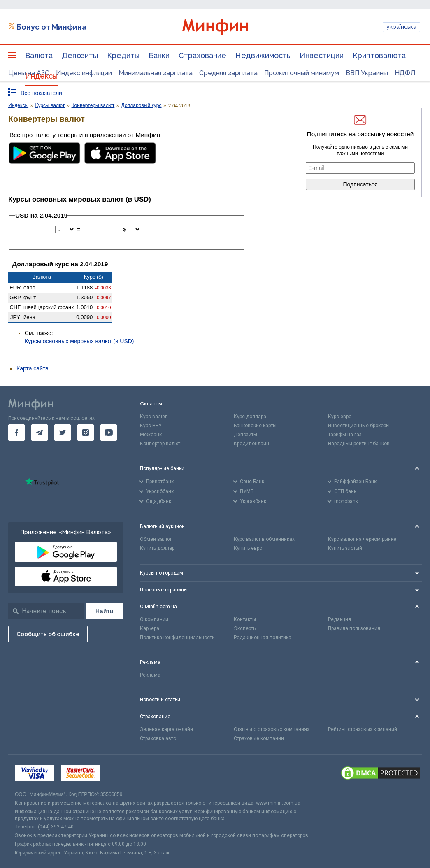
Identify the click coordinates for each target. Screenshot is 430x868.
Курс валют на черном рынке (362, 539)
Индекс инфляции (84, 73)
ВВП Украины (367, 73)
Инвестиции (322, 55)
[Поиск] (104, 611)
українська (401, 27)
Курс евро (340, 417)
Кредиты (123, 55)
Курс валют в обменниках (264, 539)
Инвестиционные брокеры (359, 426)
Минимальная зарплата (156, 73)
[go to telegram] (40, 433)
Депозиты (80, 55)
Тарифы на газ (345, 435)
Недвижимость (263, 55)
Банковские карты (255, 426)
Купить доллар (157, 548)
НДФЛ (405, 73)
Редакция (339, 619)
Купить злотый (345, 548)
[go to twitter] (63, 433)
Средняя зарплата (228, 73)
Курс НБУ (151, 426)
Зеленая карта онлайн (166, 729)
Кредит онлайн (251, 444)
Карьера (150, 628)
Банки (159, 55)
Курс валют (153, 417)
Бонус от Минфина (51, 27)
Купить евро (248, 548)
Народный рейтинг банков (359, 444)
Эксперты (245, 628)
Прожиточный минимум (302, 73)
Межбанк (151, 435)
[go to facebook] (16, 433)
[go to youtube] (109, 433)
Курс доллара (250, 417)
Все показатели (41, 93)
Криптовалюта (379, 55)
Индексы (41, 76)
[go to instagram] (86, 433)
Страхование (202, 55)
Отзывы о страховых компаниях (272, 729)
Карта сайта (33, 368)
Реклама (150, 675)
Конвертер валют (160, 444)
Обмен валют (156, 539)
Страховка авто (158, 738)
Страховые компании (259, 738)
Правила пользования (354, 628)
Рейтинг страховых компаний (363, 729)
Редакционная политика (263, 638)
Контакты (245, 619)
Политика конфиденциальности (177, 638)
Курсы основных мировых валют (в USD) (79, 341)
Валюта (39, 55)
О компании (154, 619)
